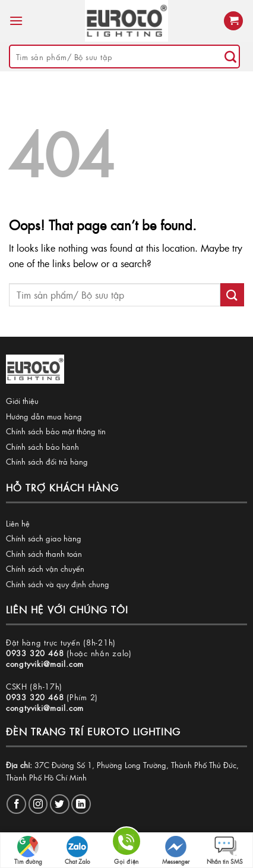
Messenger (176, 851)
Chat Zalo (78, 851)
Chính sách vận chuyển (45, 568)
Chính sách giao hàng (44, 538)
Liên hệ (18, 523)
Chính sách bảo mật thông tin (56, 431)
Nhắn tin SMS (225, 851)
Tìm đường (28, 851)
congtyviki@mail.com (45, 664)
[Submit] (230, 57)
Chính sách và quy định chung (58, 584)
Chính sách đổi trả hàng (47, 461)
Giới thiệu (22, 401)
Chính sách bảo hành (42, 446)
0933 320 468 (35, 653)
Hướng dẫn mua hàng (44, 416)
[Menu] (16, 21)
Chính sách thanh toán (44, 554)
